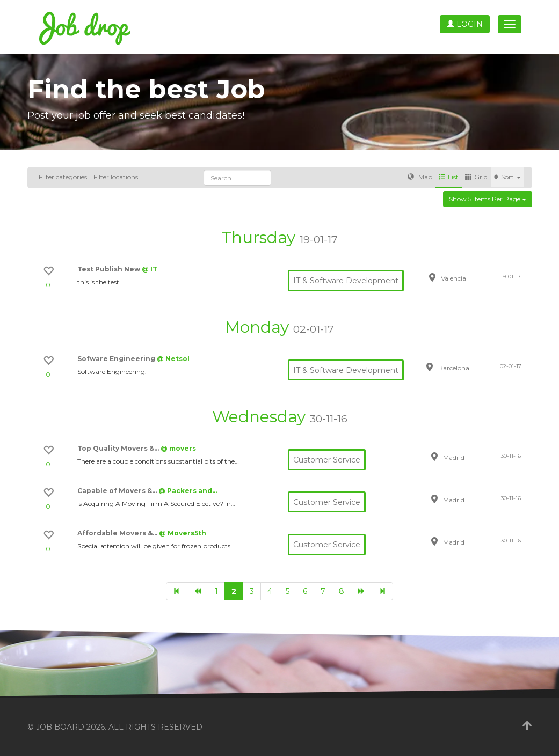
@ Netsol (173, 359)
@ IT (150, 269)
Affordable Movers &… (118, 533)
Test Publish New (110, 269)
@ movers (178, 448)
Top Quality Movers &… (119, 448)
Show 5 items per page (488, 199)
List (449, 177)
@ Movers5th (183, 533)
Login (465, 24)
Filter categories (63, 177)
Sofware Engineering (117, 359)
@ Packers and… (188, 491)
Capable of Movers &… (118, 491)
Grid (476, 177)
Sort (507, 177)
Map (420, 177)
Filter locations (116, 177)
